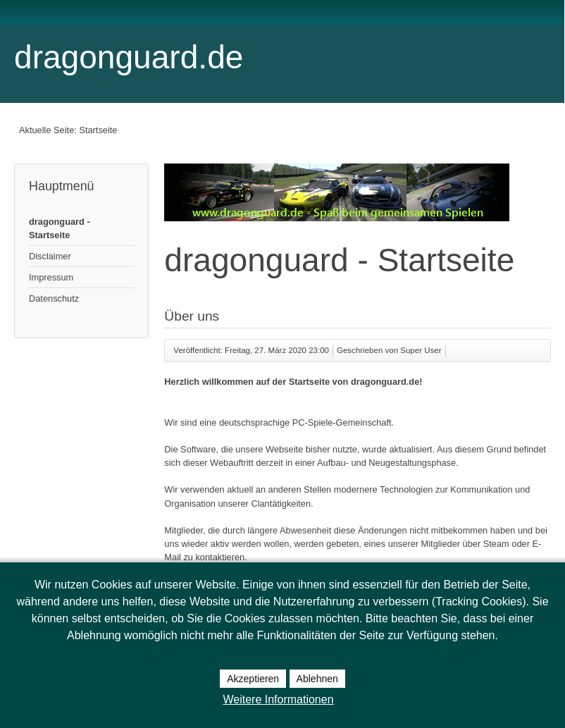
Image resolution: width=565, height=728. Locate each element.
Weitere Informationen (278, 699)
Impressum (51, 277)
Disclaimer (50, 256)
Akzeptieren (253, 679)
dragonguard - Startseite (60, 228)
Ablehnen (317, 679)
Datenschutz (54, 298)
